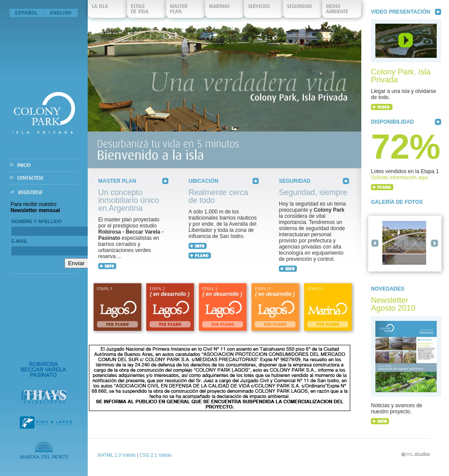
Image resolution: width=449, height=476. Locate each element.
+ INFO (107, 266)
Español (27, 13)
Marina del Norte (44, 450)
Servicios (264, 11)
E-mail (20, 241)
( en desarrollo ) (170, 294)
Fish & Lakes (46, 423)
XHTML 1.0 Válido (116, 455)
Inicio (44, 165)
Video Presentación (401, 12)
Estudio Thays (44, 397)
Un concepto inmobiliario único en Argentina (129, 200)
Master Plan (186, 11)
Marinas (225, 11)
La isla (108, 11)
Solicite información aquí (400, 178)
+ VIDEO (382, 107)
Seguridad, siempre (313, 192)
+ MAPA (200, 256)
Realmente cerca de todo (218, 196)
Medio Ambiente (342, 11)
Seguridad (303, 11)
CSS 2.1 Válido (155, 455)
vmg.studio (416, 454)
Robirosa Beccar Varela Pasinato (44, 369)
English (61, 13)
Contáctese (44, 178)
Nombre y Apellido (37, 221)
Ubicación (203, 181)
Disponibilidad (392, 122)
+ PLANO (382, 187)
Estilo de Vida (147, 11)
